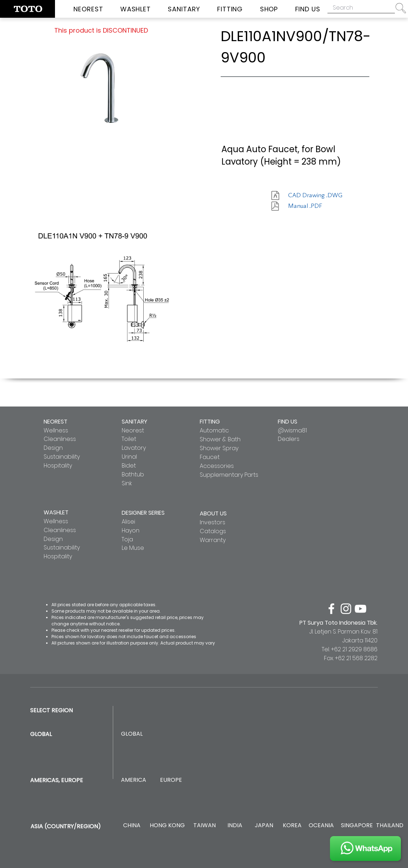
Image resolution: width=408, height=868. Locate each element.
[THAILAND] (390, 826)
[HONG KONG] (167, 826)
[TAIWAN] (204, 826)
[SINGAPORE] (357, 826)
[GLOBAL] (132, 734)
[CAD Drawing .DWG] (315, 195)
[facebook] (331, 609)
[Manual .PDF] (313, 206)
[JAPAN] (264, 826)
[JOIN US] (365, 848)
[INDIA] (235, 826)
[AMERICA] (133, 780)
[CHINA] (132, 826)
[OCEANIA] (321, 826)
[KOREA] (292, 826)
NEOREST (56, 422)
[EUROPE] (171, 780)
